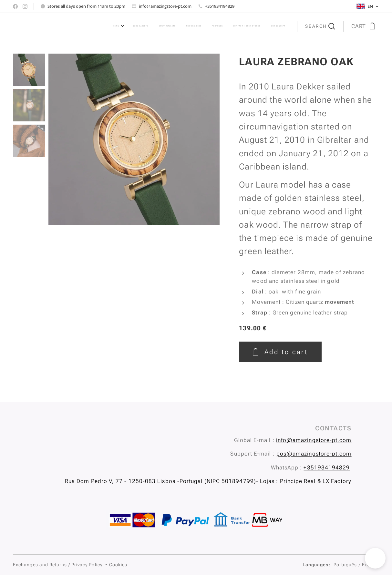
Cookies (118, 565)
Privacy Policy (87, 565)
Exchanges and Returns (40, 565)
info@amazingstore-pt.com (165, 6)
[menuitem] (196, 26)
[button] (320, 26)
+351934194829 (220, 6)
